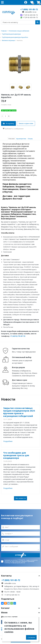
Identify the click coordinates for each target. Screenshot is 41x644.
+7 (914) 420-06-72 (29, 15)
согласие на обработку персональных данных (21, 561)
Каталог (20, 608)
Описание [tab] (11, 139)
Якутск (15, 589)
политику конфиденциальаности (15, 563)
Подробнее (8, 441)
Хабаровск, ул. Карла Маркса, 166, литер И (22, 586)
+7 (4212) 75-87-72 (18, 336)
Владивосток (9, 589)
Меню (20, 613)
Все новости (21, 498)
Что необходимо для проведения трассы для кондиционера (16, 455)
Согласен (31, 637)
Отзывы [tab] (30, 139)
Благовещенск (34, 589)
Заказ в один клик (26, 123)
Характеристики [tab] (21, 139)
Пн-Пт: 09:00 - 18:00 (12, 592)
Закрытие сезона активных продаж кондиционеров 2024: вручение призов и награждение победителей (19, 412)
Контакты (20, 576)
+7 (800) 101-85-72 (29, 9)
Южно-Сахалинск (24, 589)
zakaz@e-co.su (29, 12)
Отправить (21, 555)
